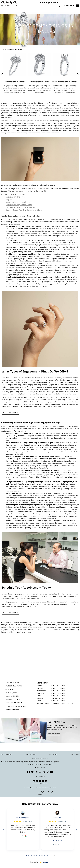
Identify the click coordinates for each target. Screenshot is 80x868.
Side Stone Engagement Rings (65, 81)
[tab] (26, 855)
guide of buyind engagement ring (36, 627)
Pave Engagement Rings (40, 81)
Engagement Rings (7, 755)
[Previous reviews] (4, 830)
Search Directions (12, 710)
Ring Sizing (10, 199)
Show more (57, 840)
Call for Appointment (48, 3)
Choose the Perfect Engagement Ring (21, 207)
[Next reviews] (76, 830)
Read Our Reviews (54, 734)
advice (11, 632)
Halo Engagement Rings (15, 81)
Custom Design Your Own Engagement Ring (24, 210)
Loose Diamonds (31, 755)
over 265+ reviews (37, 189)
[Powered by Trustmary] (40, 862)
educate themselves (55, 630)
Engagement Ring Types (16, 197)
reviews (45, 784)
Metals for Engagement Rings (18, 202)
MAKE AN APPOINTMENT (11, 413)
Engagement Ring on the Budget (19, 205)
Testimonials (75, 755)
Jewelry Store (53, 755)
